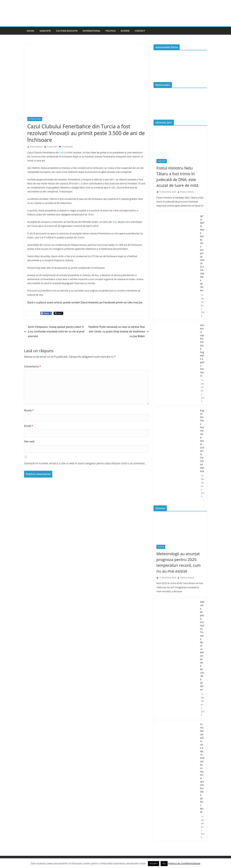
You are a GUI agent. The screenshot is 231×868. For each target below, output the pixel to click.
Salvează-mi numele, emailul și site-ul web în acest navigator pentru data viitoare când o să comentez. (85, 463)
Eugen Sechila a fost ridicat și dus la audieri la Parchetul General (202, 441)
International (92, 31)
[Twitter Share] (58, 313)
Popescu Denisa (187, 192)
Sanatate (45, 31)
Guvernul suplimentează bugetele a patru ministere (202, 350)
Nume (29, 410)
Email (28, 426)
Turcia (63, 152)
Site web (29, 441)
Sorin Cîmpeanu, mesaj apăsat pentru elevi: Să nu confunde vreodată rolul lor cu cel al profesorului (54, 331)
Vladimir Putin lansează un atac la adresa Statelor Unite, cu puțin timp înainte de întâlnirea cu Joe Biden (119, 331)
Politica (111, 31)
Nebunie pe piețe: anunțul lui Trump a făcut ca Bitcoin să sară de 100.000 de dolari (202, 646)
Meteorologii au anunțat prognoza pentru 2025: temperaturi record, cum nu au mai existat (179, 562)
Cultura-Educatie (67, 31)
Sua (115, 222)
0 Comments (66, 147)
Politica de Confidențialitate (184, 863)
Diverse (125, 31)
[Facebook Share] (46, 313)
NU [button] (164, 864)
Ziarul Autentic (36, 147)
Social (31, 31)
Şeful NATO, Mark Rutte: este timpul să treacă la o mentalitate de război (202, 253)
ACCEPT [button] (154, 864)
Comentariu (32, 366)
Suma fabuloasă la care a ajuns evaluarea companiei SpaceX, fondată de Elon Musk (202, 768)
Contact (140, 31)
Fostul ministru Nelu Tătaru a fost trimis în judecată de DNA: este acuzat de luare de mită (177, 177)
